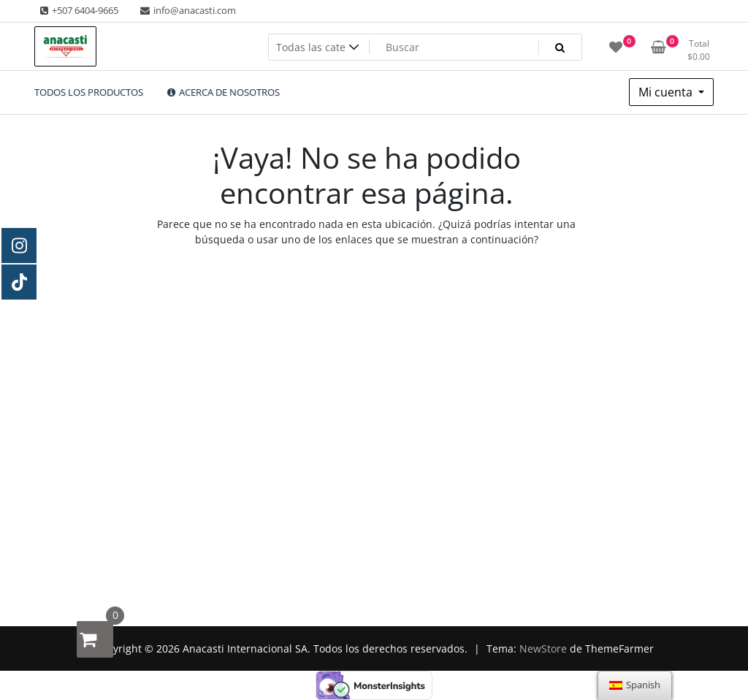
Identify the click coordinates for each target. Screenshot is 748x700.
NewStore (543, 648)
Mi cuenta (667, 92)
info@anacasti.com (187, 10)
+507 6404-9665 (78, 10)
